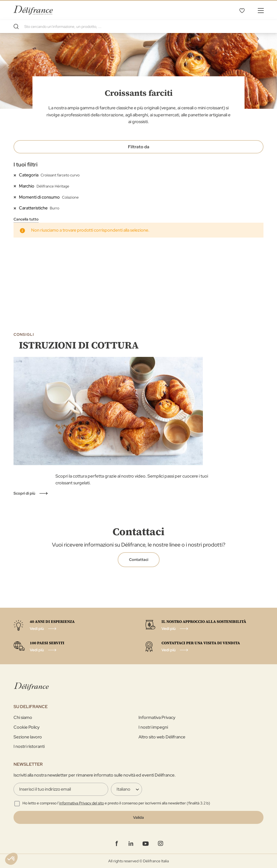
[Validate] (138, 817)
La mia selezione (242, 10)
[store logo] (33, 10)
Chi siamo (23, 717)
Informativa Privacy (157, 717)
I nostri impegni (153, 727)
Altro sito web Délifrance (162, 737)
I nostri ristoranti (29, 746)
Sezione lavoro (28, 737)
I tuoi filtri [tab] (26, 165)
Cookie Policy (27, 727)
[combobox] (138, 27)
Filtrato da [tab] (139, 147)
